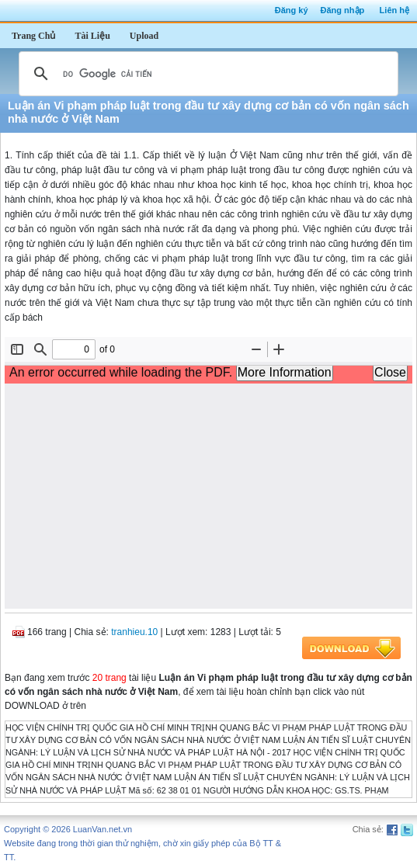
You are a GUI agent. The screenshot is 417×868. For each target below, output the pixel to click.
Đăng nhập (343, 10)
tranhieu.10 (134, 632)
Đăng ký (292, 10)
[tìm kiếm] (206, 74)
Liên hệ (394, 10)
